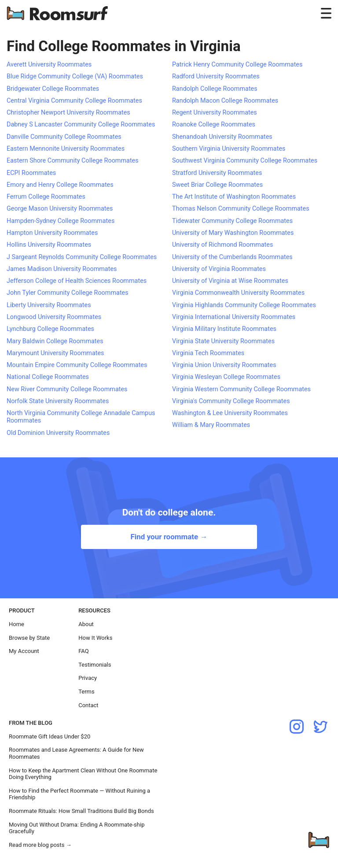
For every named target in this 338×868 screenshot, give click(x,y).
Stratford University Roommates (217, 173)
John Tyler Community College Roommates (68, 293)
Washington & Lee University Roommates (230, 413)
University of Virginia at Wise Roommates (230, 281)
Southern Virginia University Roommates (229, 149)
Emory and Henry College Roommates (60, 185)
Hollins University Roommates (49, 245)
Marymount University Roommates (55, 353)
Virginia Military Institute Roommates (224, 329)
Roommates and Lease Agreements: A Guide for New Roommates (76, 753)
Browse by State (29, 638)
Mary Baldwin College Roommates (55, 341)
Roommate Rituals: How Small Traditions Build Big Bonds (81, 811)
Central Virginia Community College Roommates (74, 101)
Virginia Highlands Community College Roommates (244, 305)
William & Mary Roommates (211, 425)
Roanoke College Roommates (214, 124)
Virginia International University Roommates (234, 317)
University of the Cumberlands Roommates (232, 257)
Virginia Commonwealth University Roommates (238, 293)
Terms (86, 692)
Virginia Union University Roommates (224, 365)
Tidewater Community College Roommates (232, 221)
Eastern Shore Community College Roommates (73, 161)
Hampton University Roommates (52, 233)
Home (17, 624)
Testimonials (95, 665)
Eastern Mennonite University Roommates (66, 149)
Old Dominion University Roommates (58, 433)
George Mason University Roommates (60, 209)
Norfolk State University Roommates (58, 401)
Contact (88, 705)
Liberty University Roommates (49, 305)
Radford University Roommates (216, 76)
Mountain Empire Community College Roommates (77, 365)
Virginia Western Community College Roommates (241, 389)
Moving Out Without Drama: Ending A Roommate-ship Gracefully (77, 828)
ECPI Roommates (31, 173)
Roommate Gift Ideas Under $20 (50, 736)
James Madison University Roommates (62, 269)
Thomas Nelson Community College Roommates (241, 209)
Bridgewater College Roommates (53, 89)
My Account (24, 651)
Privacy (88, 678)
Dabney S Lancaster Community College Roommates (81, 124)
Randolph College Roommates (215, 89)
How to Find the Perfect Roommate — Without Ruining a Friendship (79, 794)
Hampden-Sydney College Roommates (61, 221)
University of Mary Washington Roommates (233, 233)
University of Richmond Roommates (222, 245)
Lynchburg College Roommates (50, 329)
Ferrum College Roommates (46, 197)
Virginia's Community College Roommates (231, 401)
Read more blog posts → (40, 845)
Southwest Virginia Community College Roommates (245, 161)
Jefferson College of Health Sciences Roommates (77, 281)
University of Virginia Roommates (219, 269)
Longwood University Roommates (54, 317)
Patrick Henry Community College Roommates (237, 65)
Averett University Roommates (49, 65)
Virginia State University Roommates (223, 341)
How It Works (95, 638)
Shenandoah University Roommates (222, 137)
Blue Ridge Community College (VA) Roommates (75, 76)
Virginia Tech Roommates (208, 353)
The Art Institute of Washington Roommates (234, 197)
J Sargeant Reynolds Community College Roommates (82, 257)
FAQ (83, 651)
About (86, 624)
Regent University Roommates (215, 113)
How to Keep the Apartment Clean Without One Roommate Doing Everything (83, 774)
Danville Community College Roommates (64, 137)
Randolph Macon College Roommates (225, 101)
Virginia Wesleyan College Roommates (226, 377)
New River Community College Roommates (67, 389)
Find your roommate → (169, 537)
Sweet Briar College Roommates (217, 185)
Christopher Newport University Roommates (68, 113)
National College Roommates (48, 377)
